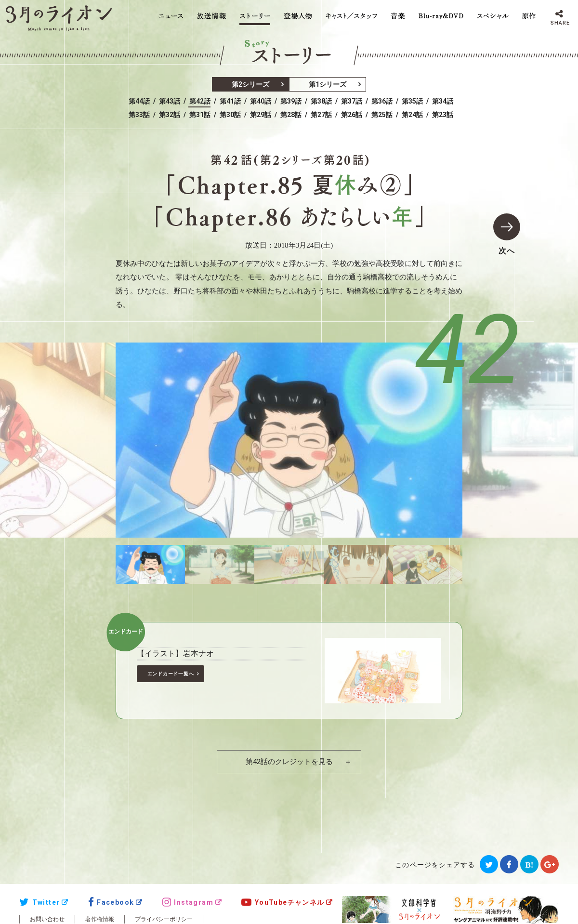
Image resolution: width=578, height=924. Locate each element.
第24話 (412, 115)
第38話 (321, 101)
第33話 (139, 115)
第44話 (139, 101)
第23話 (443, 115)
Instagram (188, 902)
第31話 (200, 115)
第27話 (321, 115)
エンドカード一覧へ (171, 674)
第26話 (352, 115)
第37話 (352, 101)
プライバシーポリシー (164, 919)
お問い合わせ (47, 919)
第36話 (382, 101)
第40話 (261, 101)
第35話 (412, 101)
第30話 (230, 115)
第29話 (261, 115)
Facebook (111, 902)
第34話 (443, 101)
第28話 (291, 115)
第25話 (382, 115)
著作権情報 (100, 919)
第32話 (170, 115)
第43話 (170, 101)
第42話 (200, 101)
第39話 (291, 101)
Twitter (39, 902)
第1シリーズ (328, 84)
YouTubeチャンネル (283, 902)
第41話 (230, 101)
